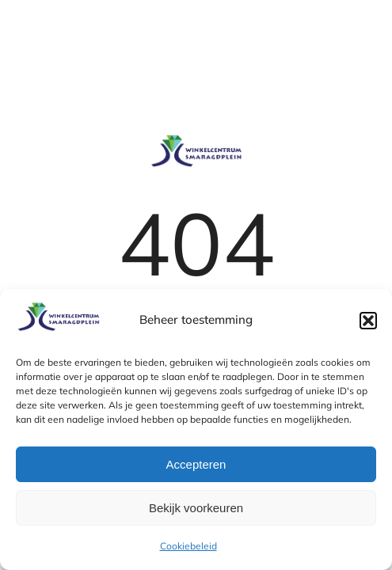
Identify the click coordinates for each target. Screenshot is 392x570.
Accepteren (196, 464)
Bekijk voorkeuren (196, 508)
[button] (368, 321)
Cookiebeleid (188, 546)
